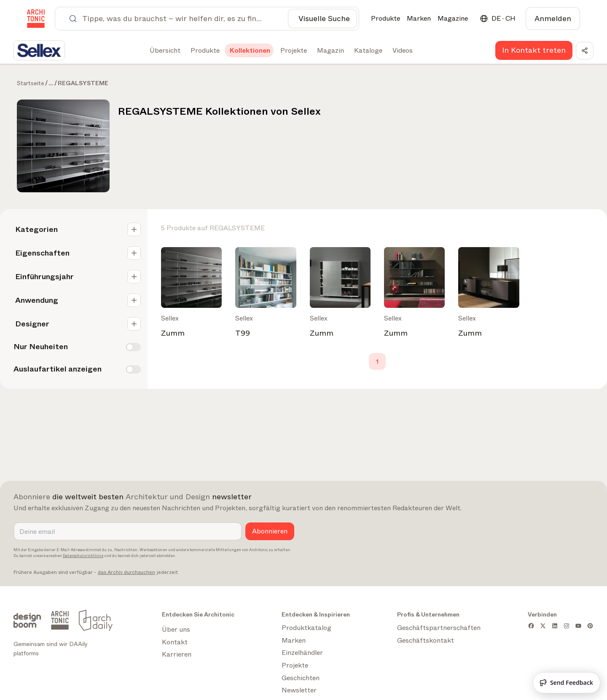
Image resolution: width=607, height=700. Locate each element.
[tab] (164, 51)
